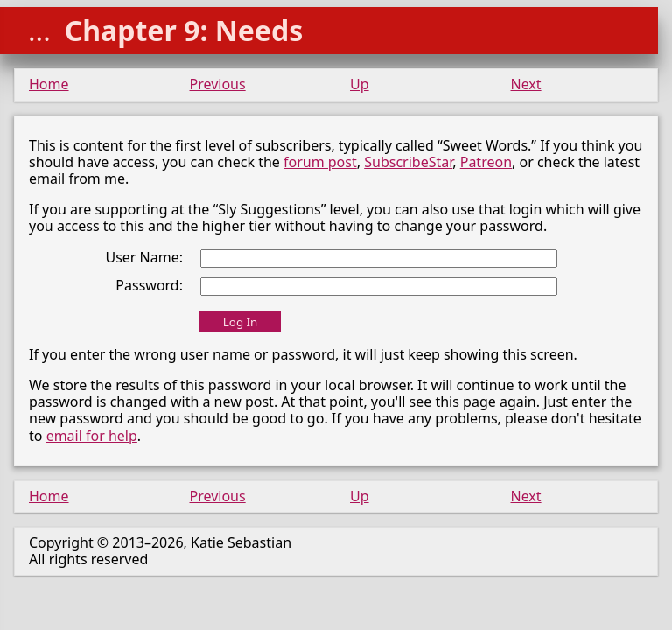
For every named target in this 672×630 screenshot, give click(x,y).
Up (360, 84)
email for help (92, 436)
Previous (218, 84)
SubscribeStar (408, 162)
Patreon (486, 162)
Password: (149, 285)
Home (49, 84)
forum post (320, 162)
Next (526, 84)
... (39, 31)
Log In (240, 322)
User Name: (144, 257)
